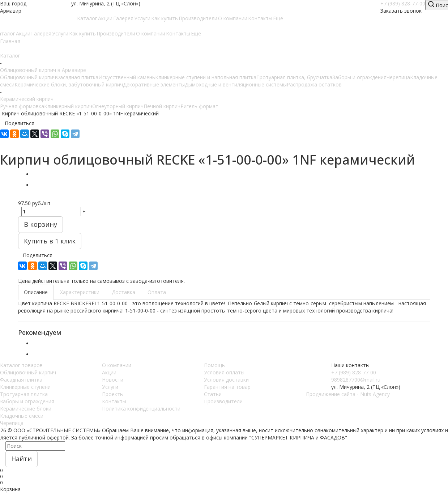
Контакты (114, 401)
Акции (109, 372)
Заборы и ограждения (359, 77)
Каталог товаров (21, 365)
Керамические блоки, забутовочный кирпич (69, 84)
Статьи (213, 394)
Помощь (214, 365)
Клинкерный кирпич (68, 106)
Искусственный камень (127, 77)
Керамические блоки (26, 409)
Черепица (398, 77)
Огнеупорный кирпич (118, 106)
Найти (22, 459)
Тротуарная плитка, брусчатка (294, 77)
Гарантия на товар (227, 387)
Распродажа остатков (314, 84)
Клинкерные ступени (25, 387)
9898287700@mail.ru (356, 380)
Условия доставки (226, 380)
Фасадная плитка (77, 77)
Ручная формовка (22, 106)
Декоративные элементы (154, 84)
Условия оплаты (224, 372)
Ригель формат (199, 106)
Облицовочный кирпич (28, 77)
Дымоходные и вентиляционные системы (236, 84)
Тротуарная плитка (24, 394)
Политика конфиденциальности (141, 409)
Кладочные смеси (22, 416)
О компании (117, 365)
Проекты (113, 394)
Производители (223, 401)
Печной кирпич (162, 106)
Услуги (110, 387)
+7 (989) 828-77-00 (403, 3)
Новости (113, 380)
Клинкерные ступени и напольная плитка (206, 77)
